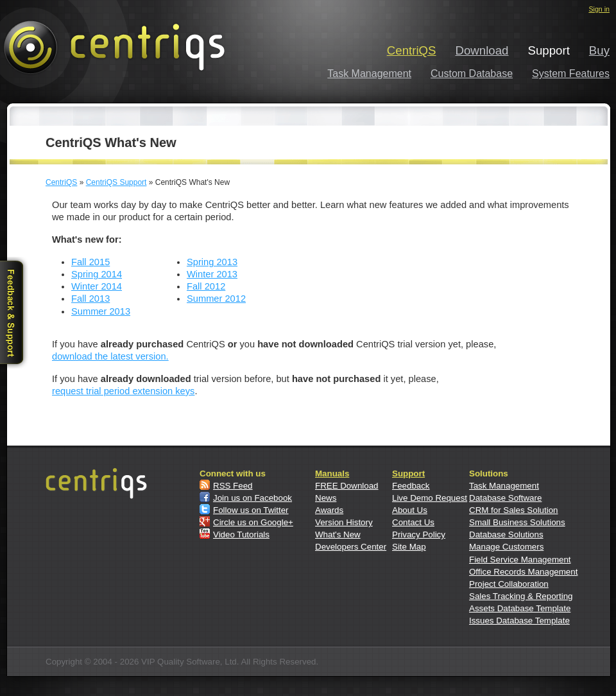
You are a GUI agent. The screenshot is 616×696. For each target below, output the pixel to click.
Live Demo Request (430, 498)
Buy (599, 50)
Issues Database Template (519, 621)
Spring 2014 (97, 274)
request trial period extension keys (123, 391)
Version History (344, 522)
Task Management (369, 74)
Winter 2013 (212, 274)
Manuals (332, 474)
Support (408, 474)
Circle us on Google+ (253, 522)
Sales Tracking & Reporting (521, 596)
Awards (329, 510)
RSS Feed (233, 486)
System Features (571, 74)
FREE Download (347, 486)
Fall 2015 (90, 262)
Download (482, 50)
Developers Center (351, 547)
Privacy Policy (419, 535)
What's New (338, 535)
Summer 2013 (101, 311)
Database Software (505, 498)
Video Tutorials (241, 535)
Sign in (599, 9)
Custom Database (472, 74)
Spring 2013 (212, 262)
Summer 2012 (216, 299)
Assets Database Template (520, 608)
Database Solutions (506, 535)
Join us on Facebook (252, 498)
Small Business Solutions (517, 522)
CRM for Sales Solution (514, 510)
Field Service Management (520, 560)
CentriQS (412, 50)
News (326, 498)
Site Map (409, 547)
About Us (410, 510)
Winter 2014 (97, 286)
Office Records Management (523, 572)
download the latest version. (110, 356)
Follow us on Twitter (251, 510)
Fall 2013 (90, 299)
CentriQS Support (116, 182)
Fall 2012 (206, 286)
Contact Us (413, 522)
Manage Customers (506, 547)
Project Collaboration (509, 584)
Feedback (411, 486)
